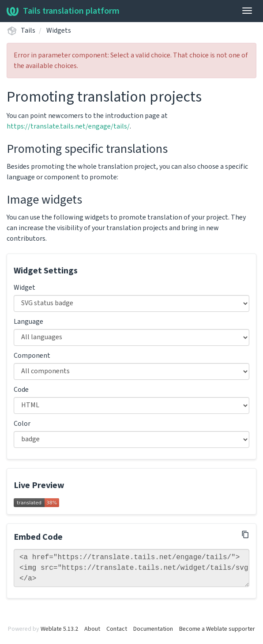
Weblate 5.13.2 (59, 629)
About (92, 629)
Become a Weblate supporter (217, 629)
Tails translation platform (63, 11)
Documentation (153, 629)
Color (22, 424)
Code (21, 390)
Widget (24, 288)
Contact (117, 629)
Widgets (59, 30)
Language (28, 322)
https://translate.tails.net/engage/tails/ (68, 126)
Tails (28, 30)
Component (32, 356)
